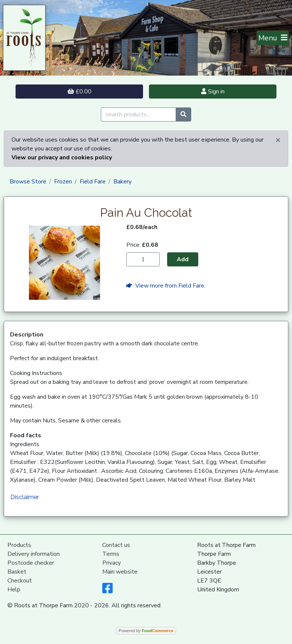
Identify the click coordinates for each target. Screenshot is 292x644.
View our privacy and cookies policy (62, 157)
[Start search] (183, 114)
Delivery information (34, 554)
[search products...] (138, 114)
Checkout (20, 581)
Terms (111, 554)
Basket (17, 572)
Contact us (116, 545)
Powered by (146, 631)
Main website (120, 572)
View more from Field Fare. (166, 286)
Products (19, 545)
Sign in (213, 92)
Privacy (112, 563)
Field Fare (93, 182)
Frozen (63, 182)
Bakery (122, 182)
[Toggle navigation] (273, 38)
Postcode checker (31, 563)
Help (14, 590)
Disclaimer (25, 497)
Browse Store (28, 182)
